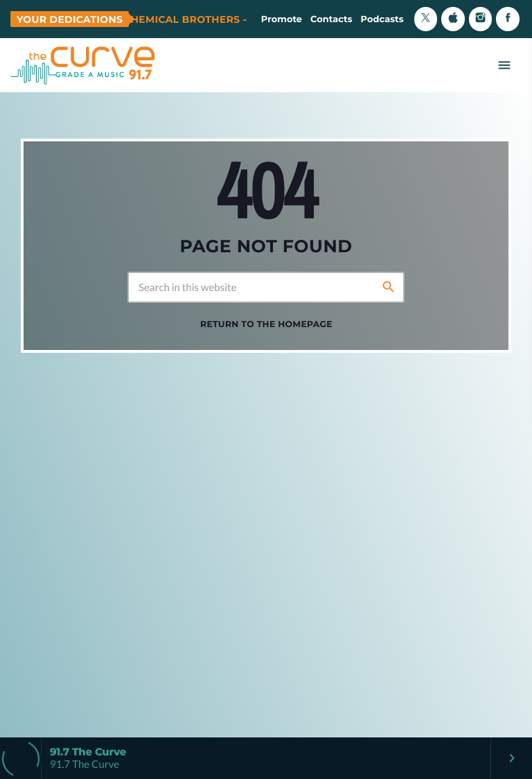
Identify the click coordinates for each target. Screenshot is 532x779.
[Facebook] (508, 19)
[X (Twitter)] (426, 19)
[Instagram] (481, 19)
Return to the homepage (266, 325)
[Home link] (83, 65)
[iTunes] (453, 19)
